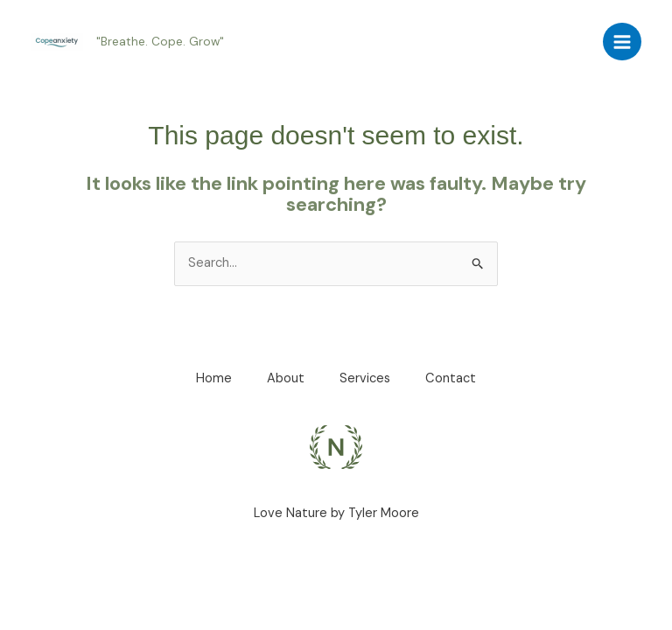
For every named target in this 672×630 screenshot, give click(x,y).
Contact (451, 378)
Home (214, 378)
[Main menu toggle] (622, 42)
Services (365, 378)
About (286, 378)
